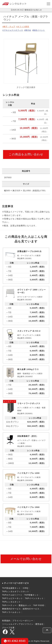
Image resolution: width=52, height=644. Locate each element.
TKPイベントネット (34, 598)
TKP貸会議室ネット (11, 588)
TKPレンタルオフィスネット (16, 591)
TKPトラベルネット (11, 612)
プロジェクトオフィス (13, 30)
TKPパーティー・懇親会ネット (17, 605)
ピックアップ (10, 401)
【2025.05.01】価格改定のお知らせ (26, 10)
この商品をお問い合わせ (26, 154)
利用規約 (6, 621)
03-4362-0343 (15, 641)
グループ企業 (8, 628)
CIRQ (26, 588)
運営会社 (39, 624)
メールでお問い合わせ (26, 559)
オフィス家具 (23, 27)
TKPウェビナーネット (12, 598)
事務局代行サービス (11, 609)
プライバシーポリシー (23, 621)
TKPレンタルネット (11, 602)
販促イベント (39, 30)
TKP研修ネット (32, 595)
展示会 (28, 30)
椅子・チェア (9, 27)
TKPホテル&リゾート (12, 595)
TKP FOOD (39, 605)
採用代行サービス (31, 609)
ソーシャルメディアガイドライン (18, 624)
